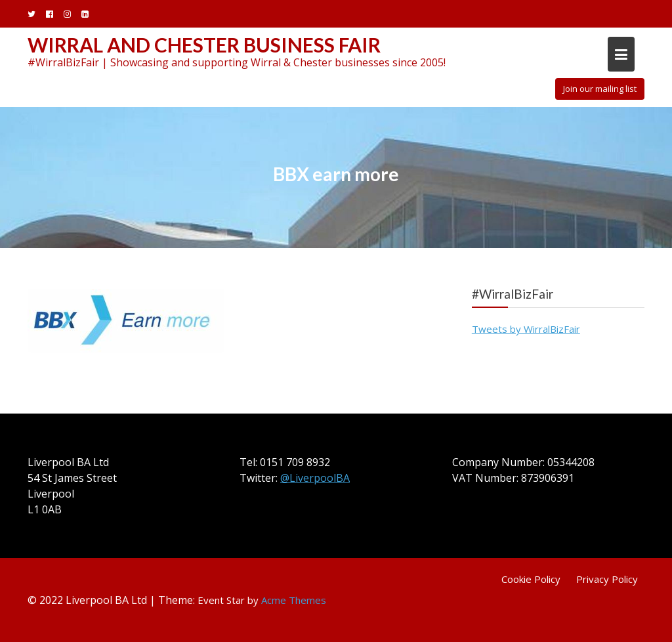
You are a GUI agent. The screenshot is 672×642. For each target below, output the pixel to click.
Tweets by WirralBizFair (526, 329)
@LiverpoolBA (315, 478)
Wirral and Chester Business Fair (204, 45)
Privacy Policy (607, 579)
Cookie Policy (531, 579)
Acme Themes (294, 600)
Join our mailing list (600, 89)
